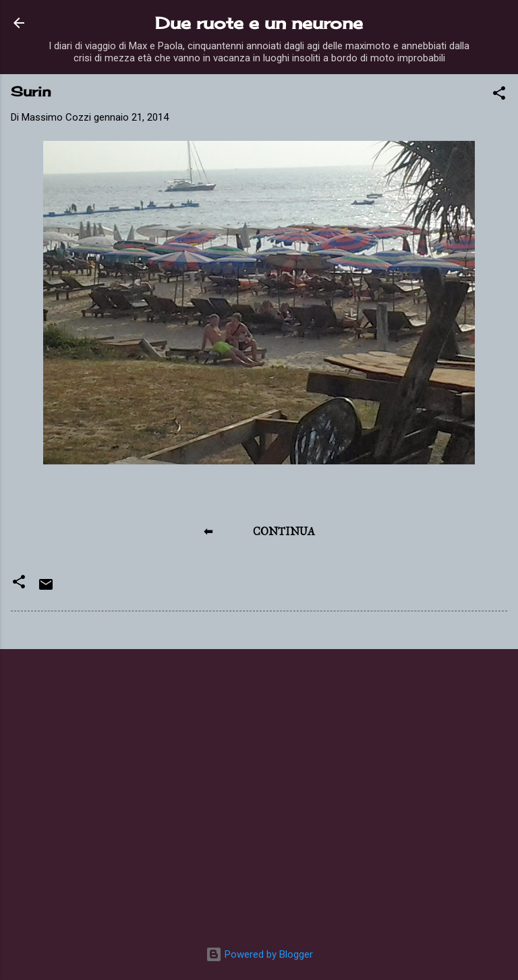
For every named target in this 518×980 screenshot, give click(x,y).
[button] (499, 95)
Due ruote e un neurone (259, 23)
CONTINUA (284, 531)
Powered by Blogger (259, 954)
